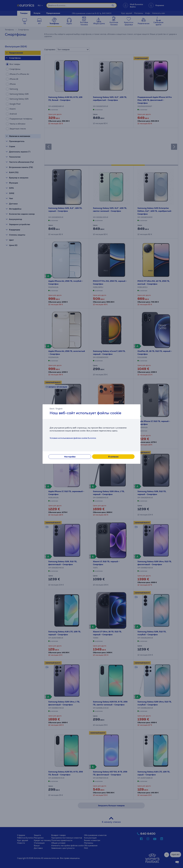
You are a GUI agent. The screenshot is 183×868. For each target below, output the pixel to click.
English (59, 409)
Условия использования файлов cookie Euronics (73, 438)
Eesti (52, 409)
